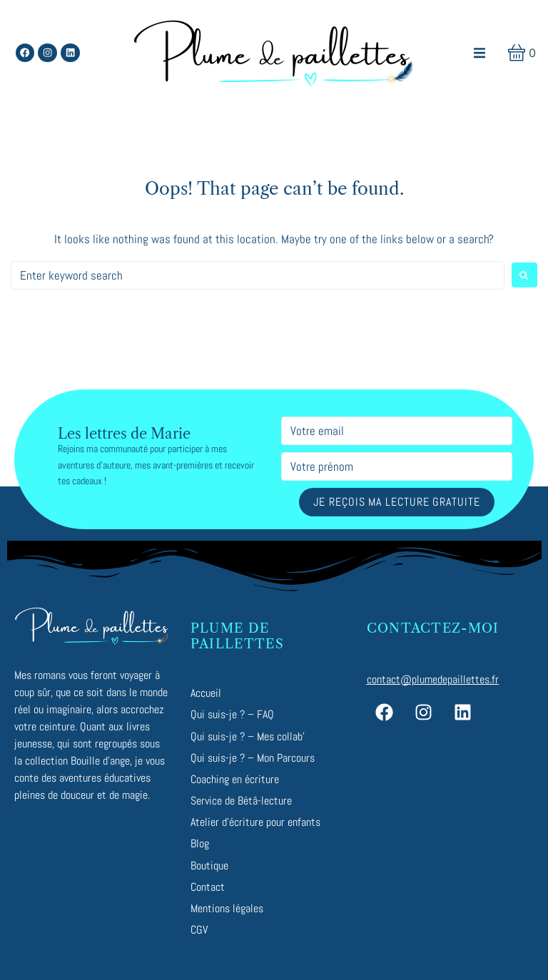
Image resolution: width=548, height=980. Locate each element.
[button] (480, 53)
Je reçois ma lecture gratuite (396, 502)
